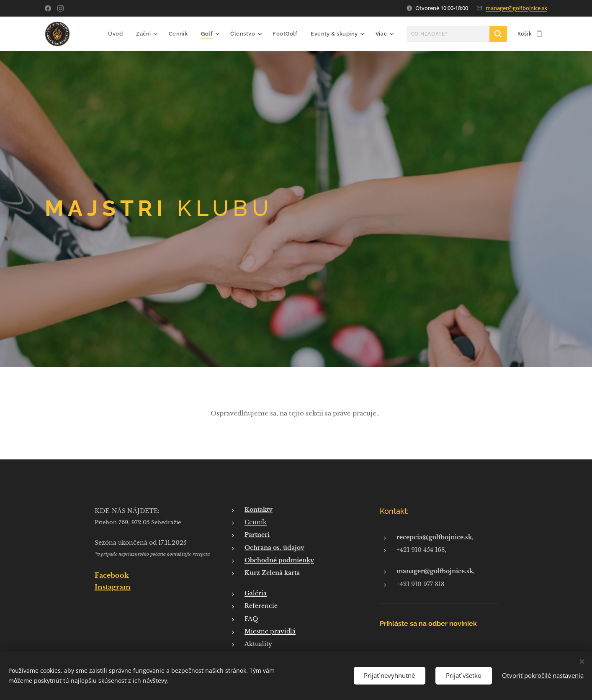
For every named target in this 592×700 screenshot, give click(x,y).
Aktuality (258, 644)
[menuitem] (124, 34)
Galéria (256, 593)
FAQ (251, 618)
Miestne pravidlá (270, 631)
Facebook (112, 575)
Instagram (113, 587)
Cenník (256, 522)
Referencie (261, 606)
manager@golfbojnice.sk (516, 8)
